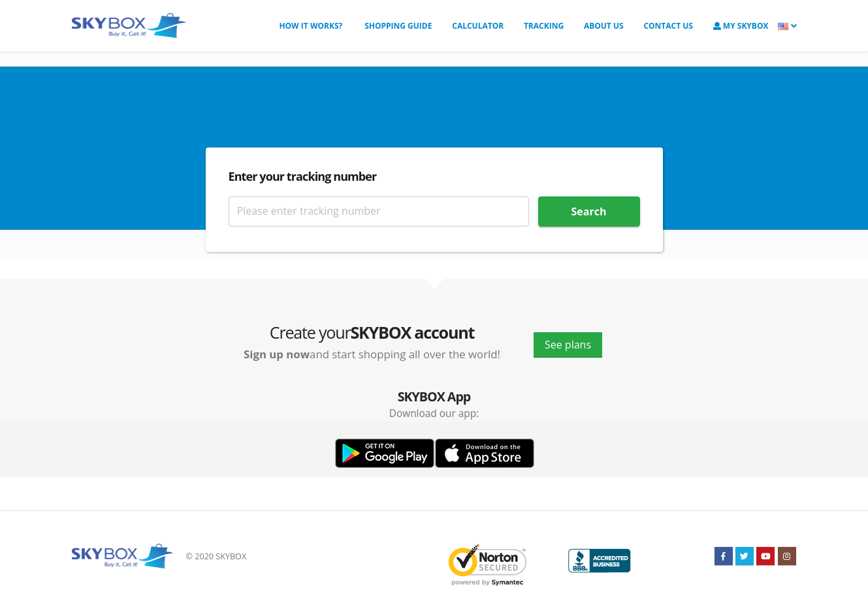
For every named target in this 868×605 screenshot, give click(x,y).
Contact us (668, 26)
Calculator (478, 26)
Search (589, 211)
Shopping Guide (397, 26)
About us (604, 26)
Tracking (544, 26)
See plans (568, 345)
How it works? (311, 26)
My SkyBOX (741, 26)
